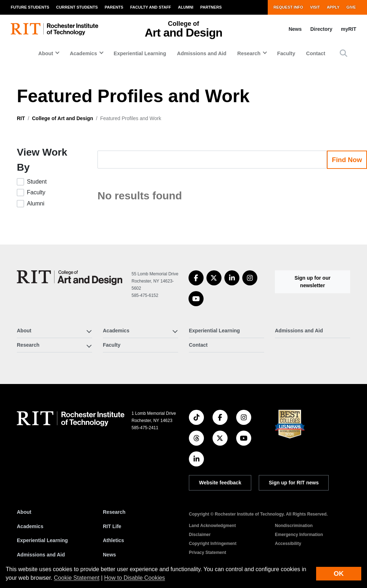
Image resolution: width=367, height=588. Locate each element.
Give (351, 7)
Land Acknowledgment (212, 526)
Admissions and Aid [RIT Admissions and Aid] (41, 555)
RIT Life (112, 526)
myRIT (349, 29)
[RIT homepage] (54, 29)
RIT (21, 118)
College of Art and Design (63, 118)
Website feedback (220, 483)
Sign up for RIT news (294, 483)
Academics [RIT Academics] (30, 526)
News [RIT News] (109, 555)
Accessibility (288, 544)
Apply (333, 7)
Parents (114, 7)
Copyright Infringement (213, 544)
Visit (315, 7)
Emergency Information (299, 535)
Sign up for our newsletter (313, 282)
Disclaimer (200, 535)
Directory (321, 29)
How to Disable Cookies (135, 578)
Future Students (30, 7)
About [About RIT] (24, 512)
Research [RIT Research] (114, 512)
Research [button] (249, 53)
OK (339, 573)
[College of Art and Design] (70, 278)
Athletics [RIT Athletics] (113, 540)
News (295, 29)
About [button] (46, 53)
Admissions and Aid (202, 53)
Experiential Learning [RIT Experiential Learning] (42, 540)
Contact (316, 53)
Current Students (77, 7)
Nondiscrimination (294, 526)
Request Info (288, 7)
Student (37, 182)
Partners (211, 7)
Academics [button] (84, 53)
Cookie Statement (77, 578)
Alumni (186, 7)
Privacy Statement (208, 553)
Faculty (286, 53)
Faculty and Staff (151, 7)
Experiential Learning (140, 53)
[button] (344, 53)
